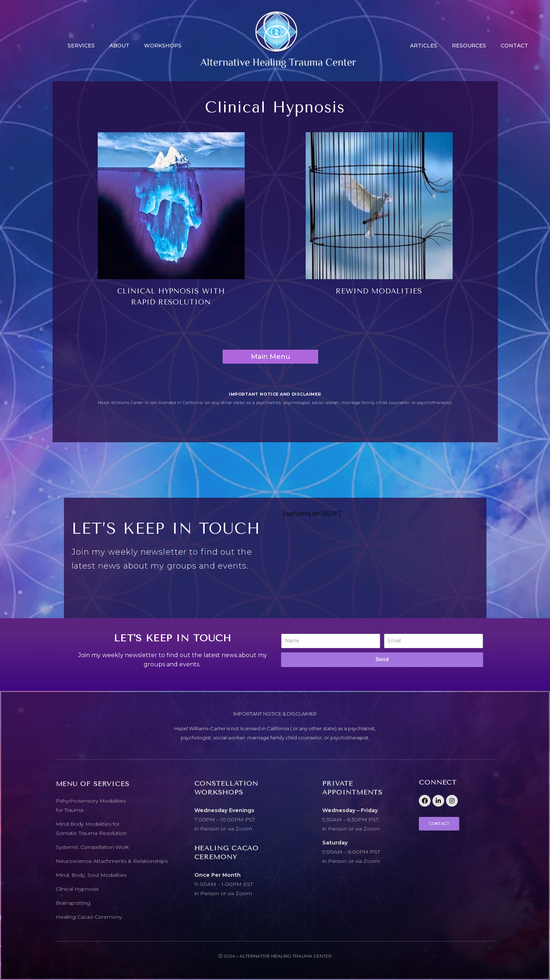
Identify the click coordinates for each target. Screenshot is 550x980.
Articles (424, 46)
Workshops (163, 46)
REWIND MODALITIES (379, 291)
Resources (469, 46)
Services (81, 46)
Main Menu (271, 357)
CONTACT (514, 46)
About (119, 46)
